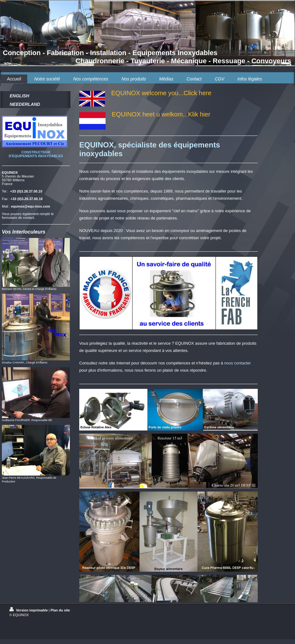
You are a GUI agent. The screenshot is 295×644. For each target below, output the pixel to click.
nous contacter (238, 363)
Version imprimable (29, 610)
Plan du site (60, 610)
